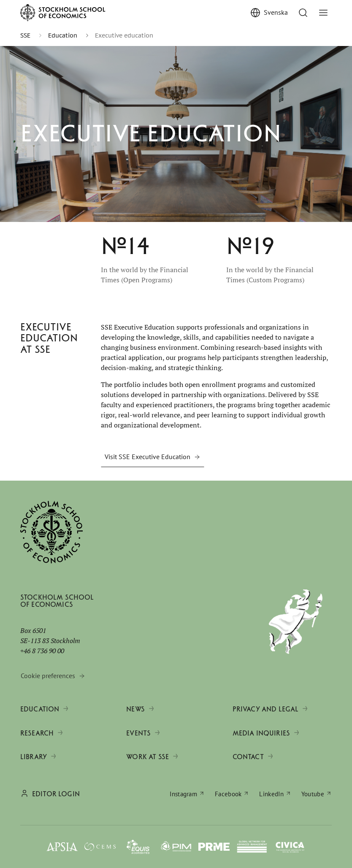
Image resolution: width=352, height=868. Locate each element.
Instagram (183, 794)
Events (138, 733)
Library (34, 757)
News (135, 709)
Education (40, 709)
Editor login (56, 794)
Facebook (228, 794)
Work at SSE (148, 757)
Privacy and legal (266, 709)
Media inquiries (261, 733)
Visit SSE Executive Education (148, 457)
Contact (248, 757)
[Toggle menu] (323, 13)
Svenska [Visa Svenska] (276, 12)
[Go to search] (303, 13)
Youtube (313, 794)
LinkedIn (271, 794)
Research (37, 733)
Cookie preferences (48, 676)
